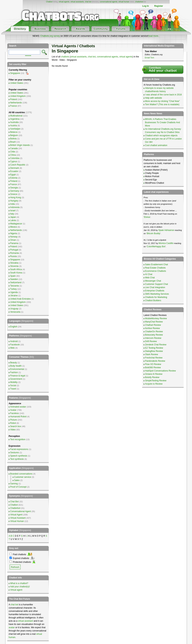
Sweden (14, 279)
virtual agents (64, 2)
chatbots (65, 57)
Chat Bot (14, 502)
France (14, 106)
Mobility (14, 382)
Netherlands (16, 103)
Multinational (16, 116)
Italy (12, 214)
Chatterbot (15, 508)
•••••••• (28, 55)
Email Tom (150, 58)
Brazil (13, 142)
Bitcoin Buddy (153, 233)
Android (14, 341)
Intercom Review (153, 338)
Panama (14, 243)
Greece (14, 194)
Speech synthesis (19, 456)
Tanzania (15, 286)
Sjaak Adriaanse (166, 230)
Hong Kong (16, 197)
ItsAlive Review (152, 328)
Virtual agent (16, 590)
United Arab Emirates (20, 299)
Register (159, 6)
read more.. (154, 36)
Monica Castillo (166, 243)
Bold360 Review (153, 368)
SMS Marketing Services (157, 294)
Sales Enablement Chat (157, 265)
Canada (14, 148)
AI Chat (149, 274)
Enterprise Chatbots (155, 291)
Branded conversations (21, 474)
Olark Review (152, 354)
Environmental (17, 369)
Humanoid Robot (18, 417)
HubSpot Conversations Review (160, 371)
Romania (15, 253)
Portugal (14, 250)
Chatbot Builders (153, 300)
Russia (14, 256)
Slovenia (14, 266)
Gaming (14, 484)
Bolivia (13, 139)
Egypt (13, 175)
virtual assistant (26, 621)
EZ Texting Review (154, 348)
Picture (14, 420)
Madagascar (16, 224)
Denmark (15, 168)
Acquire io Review (154, 384)
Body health (16, 366)
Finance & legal (18, 376)
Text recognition (18, 439)
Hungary (14, 201)
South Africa (16, 269)
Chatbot (49, 2)
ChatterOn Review (154, 332)
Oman (13, 240)
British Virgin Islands (20, 145)
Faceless (15, 413)
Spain (13, 276)
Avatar (13, 410)
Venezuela (15, 312)
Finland (14, 181)
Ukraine (14, 296)
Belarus (14, 132)
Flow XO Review (153, 364)
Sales (17, 480)
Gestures (15, 453)
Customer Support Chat (157, 284)
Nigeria (14, 233)
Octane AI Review (154, 374)
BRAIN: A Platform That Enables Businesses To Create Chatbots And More (163, 122)
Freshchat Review (154, 358)
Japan (13, 217)
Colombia (15, 158)
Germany (15, 191)
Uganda (14, 292)
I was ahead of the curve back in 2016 (163, 95)
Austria (14, 126)
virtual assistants (77, 2)
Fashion (14, 372)
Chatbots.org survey (50, 36)
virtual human (124, 2)
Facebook (15, 345)
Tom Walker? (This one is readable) (162, 104)
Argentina (15, 119)
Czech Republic (18, 165)
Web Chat (150, 278)
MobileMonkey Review (156, 318)
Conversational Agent (21, 511)
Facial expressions (19, 449)
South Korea (16, 273)
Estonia (14, 178)
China (13, 155)
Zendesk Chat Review (156, 345)
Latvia (13, 220)
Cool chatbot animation (156, 145)
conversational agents (108, 2)
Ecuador (14, 171)
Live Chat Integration (155, 287)
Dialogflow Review (154, 351)
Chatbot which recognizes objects (161, 136)
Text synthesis (17, 459)
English (14, 327)
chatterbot (139, 2)
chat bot (88, 2)
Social (13, 385)
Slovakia (14, 263)
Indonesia (15, 207)
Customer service (23, 477)
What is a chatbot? (19, 583)
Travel (13, 389)
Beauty (14, 363)
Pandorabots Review (155, 361)
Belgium (14, 135)
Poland (14, 99)
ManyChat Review (154, 322)
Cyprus (14, 161)
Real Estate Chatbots (155, 268)
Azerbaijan (15, 129)
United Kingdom (18, 96)
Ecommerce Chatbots (156, 271)
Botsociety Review (154, 335)
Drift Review (151, 341)
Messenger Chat (153, 281)
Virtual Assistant (18, 518)
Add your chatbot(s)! (20, 587)
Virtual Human (17, 521)
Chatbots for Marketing (156, 297)
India (13, 204)
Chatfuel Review (153, 325)
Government (16, 379)
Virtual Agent (16, 515)
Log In (145, 6)
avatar (12, 627)
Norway (14, 237)
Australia (14, 122)
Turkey (13, 289)
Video (13, 430)
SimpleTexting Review (156, 381)
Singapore (15, 73)
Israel (13, 211)
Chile (13, 152)
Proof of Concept (18, 487)
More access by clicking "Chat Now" (162, 101)
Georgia (14, 188)
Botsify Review (152, 377)
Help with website (154, 98)
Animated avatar (18, 407)
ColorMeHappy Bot (156, 247)
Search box (16, 426)
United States (17, 83)
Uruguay (14, 309)
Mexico (14, 227)
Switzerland (16, 282)
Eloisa (147, 217)
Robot (13, 423)
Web (12, 348)
